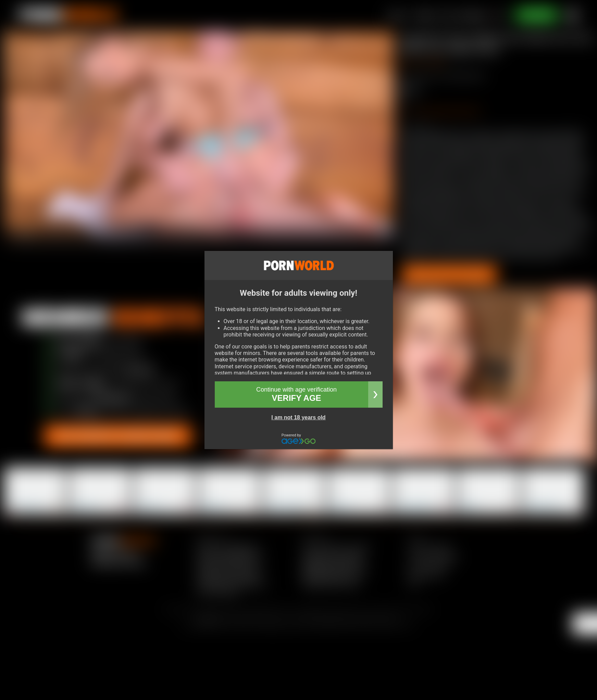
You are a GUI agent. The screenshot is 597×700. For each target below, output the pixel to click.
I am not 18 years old (298, 417)
